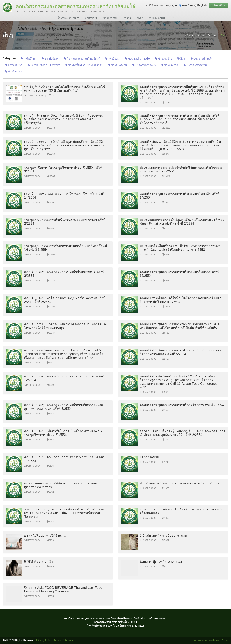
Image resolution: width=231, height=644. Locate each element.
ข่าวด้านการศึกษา (144, 65)
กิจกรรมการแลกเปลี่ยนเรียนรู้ (82, 59)
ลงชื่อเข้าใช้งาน (219, 6)
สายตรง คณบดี (157, 18)
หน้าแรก (190, 35)
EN (173, 18)
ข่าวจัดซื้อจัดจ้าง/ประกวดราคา (84, 65)
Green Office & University (44, 65)
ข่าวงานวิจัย (164, 59)
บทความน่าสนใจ (202, 59)
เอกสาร (127, 18)
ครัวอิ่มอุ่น (112, 59)
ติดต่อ (140, 18)
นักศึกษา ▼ (91, 18)
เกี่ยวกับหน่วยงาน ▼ (68, 18)
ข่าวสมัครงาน (118, 65)
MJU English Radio (137, 59)
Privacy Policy (44, 640)
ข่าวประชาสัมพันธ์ (196, 65)
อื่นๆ (181, 59)
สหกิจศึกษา (29, 59)
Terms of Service (63, 640)
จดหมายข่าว (14, 65)
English (202, 5)
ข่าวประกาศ (170, 65)
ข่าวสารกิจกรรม (207, 35)
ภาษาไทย (187, 5)
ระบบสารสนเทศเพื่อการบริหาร (211, 640)
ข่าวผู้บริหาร (50, 59)
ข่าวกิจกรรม (110, 18)
